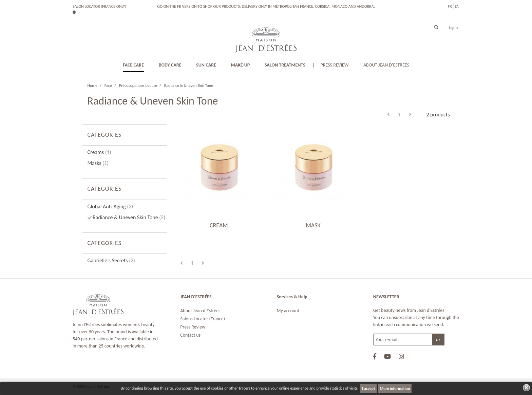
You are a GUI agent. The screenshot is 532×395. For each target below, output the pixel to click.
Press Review (193, 327)
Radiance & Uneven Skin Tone (129, 217)
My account (288, 311)
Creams (99, 152)
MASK (313, 225)
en (457, 6)
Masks (98, 163)
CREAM (219, 225)
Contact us (190, 335)
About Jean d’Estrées (200, 311)
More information (395, 389)
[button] (436, 27)
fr (450, 6)
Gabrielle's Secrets (111, 260)
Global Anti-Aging (110, 206)
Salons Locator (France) (203, 319)
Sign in (454, 27)
